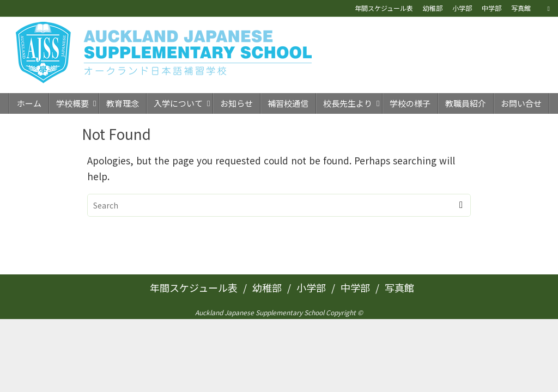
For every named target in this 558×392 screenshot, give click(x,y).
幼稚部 (433, 8)
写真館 (521, 8)
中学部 (492, 8)
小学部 (462, 8)
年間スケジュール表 (384, 8)
